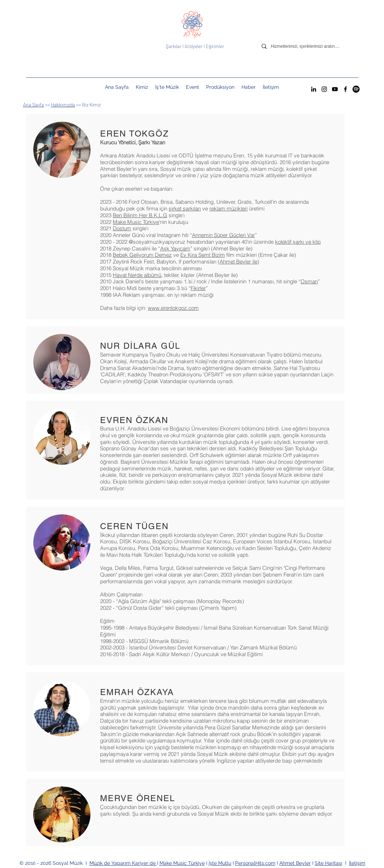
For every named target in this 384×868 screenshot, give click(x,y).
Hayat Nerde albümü (137, 275)
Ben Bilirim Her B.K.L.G (140, 215)
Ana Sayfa (33, 105)
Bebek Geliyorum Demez (142, 255)
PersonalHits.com (255, 863)
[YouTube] (335, 89)
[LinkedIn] (314, 89)
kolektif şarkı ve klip (298, 242)
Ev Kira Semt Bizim (203, 255)
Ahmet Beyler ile (238, 262)
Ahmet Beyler (295, 863)
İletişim (357, 863)
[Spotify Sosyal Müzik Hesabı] (356, 89)
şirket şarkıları (185, 209)
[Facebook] (345, 89)
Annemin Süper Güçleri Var (223, 235)
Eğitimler (215, 46)
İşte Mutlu (220, 863)
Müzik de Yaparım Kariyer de (123, 863)
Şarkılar (174, 46)
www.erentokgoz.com (173, 308)
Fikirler (198, 288)
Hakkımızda (63, 105)
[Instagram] (324, 89)
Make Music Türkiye (136, 222)
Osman (309, 281)
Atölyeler (194, 46)
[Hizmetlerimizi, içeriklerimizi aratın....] (311, 46)
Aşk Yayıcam (175, 248)
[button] (193, 87)
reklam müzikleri (228, 209)
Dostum (122, 228)
